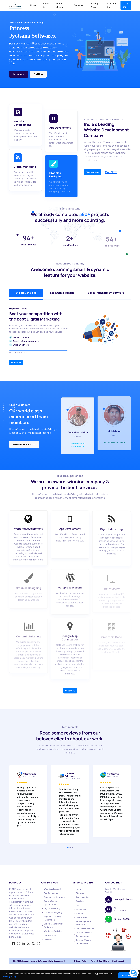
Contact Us (80, 917)
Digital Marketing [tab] (26, 293)
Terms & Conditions (100, 961)
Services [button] (79, 5)
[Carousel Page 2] (70, 848)
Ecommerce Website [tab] (62, 293)
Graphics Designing (52, 913)
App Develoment (50, 893)
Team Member (81, 897)
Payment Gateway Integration (51, 918)
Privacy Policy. (10, 976)
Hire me (126, 5)
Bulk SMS (47, 939)
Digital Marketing (51, 909)
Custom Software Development (83, 934)
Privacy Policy (81, 961)
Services (79, 901)
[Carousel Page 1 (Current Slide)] (68, 848)
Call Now (38, 75)
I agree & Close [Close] (128, 975)
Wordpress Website (52, 931)
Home (33, 5)
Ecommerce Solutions (53, 897)
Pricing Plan (80, 909)
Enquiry (78, 913)
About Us (79, 893)
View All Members (24, 444)
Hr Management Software (82, 923)
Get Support (118, 961)
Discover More (93, 172)
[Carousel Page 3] (72, 848)
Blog (77, 905)
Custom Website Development (82, 942)
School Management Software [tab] (106, 293)
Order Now (19, 75)
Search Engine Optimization (49, 903)
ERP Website (48, 935)
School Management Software (52, 925)
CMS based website (84, 929)
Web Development (51, 889)
